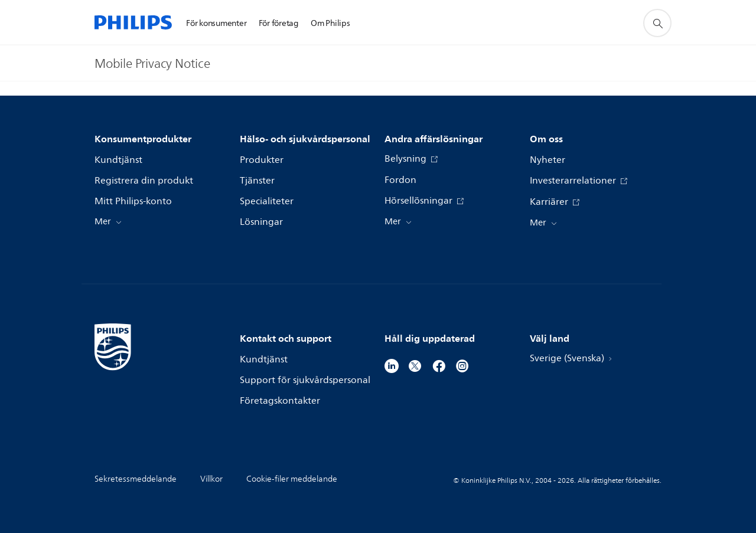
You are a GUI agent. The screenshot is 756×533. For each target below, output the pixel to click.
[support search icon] (657, 23)
